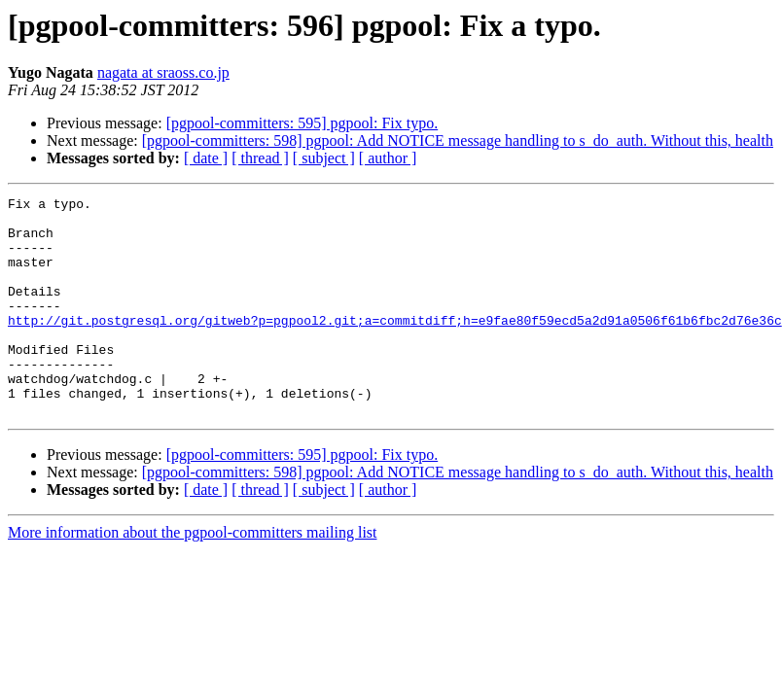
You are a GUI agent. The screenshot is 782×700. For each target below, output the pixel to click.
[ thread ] (260, 158)
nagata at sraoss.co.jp (163, 72)
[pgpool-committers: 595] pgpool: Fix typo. (302, 123)
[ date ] (206, 158)
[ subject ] (324, 158)
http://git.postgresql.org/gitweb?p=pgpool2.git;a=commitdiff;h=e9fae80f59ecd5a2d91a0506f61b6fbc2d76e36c (395, 346)
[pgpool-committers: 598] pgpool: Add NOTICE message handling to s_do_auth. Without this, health (458, 140)
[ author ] (388, 158)
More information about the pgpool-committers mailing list (193, 576)
